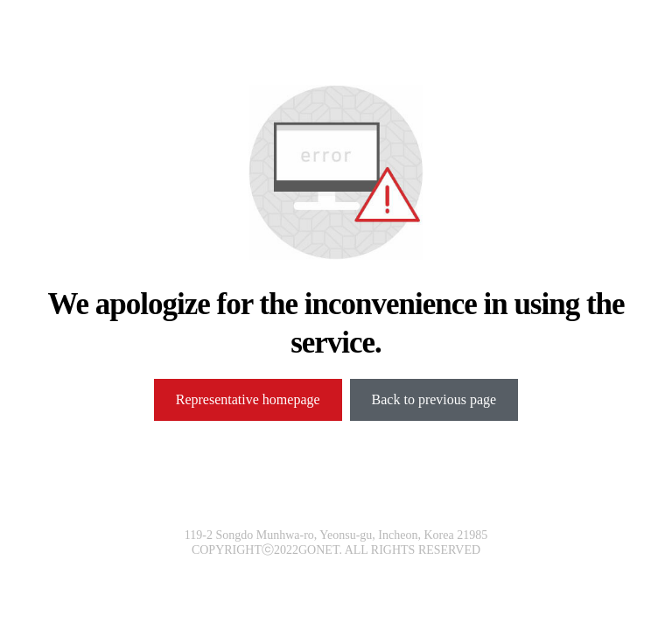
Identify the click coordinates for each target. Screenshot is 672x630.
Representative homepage (248, 399)
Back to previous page (434, 399)
